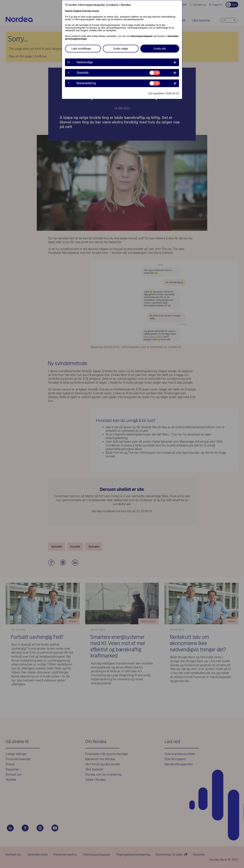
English (77, 11)
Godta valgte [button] (121, 49)
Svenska (87, 11)
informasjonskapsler (142, 36)
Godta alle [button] (160, 49)
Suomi (96, 11)
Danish (69, 11)
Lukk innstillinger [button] (81, 49)
